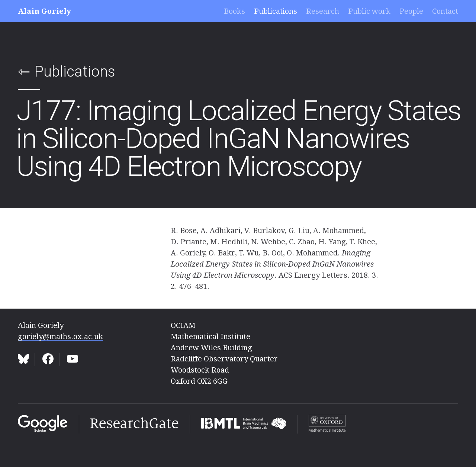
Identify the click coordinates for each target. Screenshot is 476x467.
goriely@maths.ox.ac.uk (60, 336)
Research (323, 11)
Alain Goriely (44, 11)
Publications (276, 11)
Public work (369, 11)
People (411, 11)
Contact (445, 11)
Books (234, 11)
